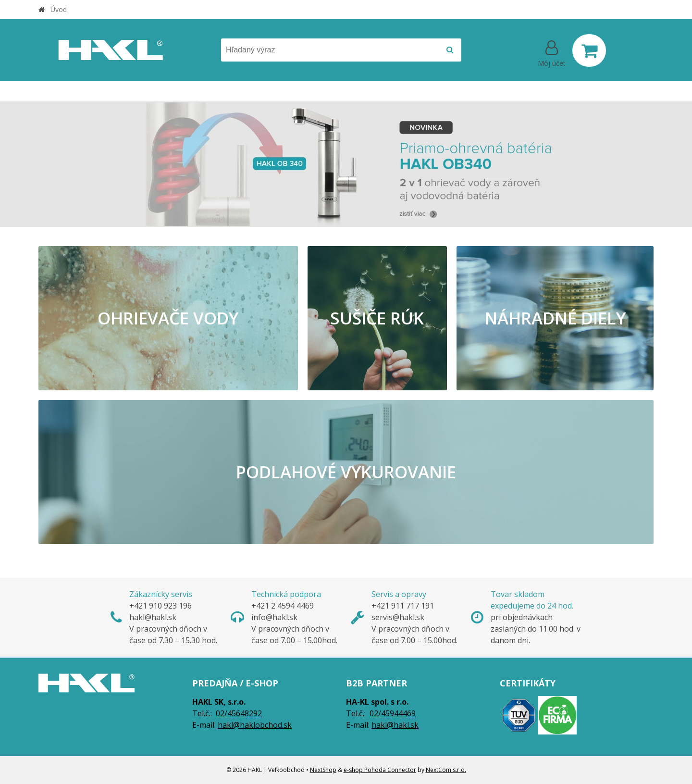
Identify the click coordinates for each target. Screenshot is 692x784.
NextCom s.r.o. (446, 770)
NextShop (323, 770)
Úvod (59, 9)
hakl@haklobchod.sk (255, 725)
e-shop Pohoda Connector (380, 770)
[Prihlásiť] (552, 52)
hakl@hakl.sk (395, 725)
